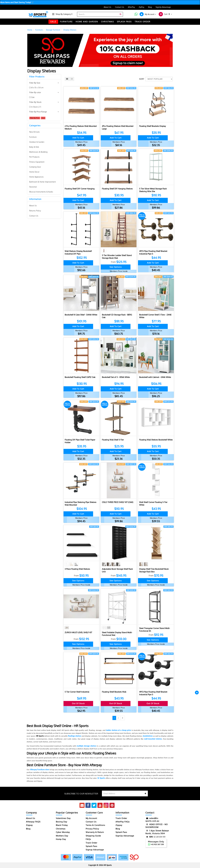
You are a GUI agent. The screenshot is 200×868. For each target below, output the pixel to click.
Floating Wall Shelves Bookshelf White (156, 440)
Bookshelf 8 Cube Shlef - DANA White (81, 315)
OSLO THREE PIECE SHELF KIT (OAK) (118, 502)
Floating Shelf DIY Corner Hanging (80, 189)
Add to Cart (78, 138)
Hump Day (61, 839)
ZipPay (142, 7)
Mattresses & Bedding (38, 152)
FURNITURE (66, 22)
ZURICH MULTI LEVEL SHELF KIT (78, 632)
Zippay (29, 825)
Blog (150, 7)
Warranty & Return (95, 832)
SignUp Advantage (163, 7)
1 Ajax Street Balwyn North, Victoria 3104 (157, 832)
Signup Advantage (95, 850)
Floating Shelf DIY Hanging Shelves (117, 189)
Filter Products (37, 77)
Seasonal (33, 187)
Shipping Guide (93, 836)
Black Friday (62, 825)
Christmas (61, 829)
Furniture (33, 137)
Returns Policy (35, 211)
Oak (33, 97)
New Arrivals (34, 132)
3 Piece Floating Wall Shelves (77, 569)
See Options (116, 267)
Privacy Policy (92, 829)
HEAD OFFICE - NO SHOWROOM (157, 826)
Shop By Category (64, 14)
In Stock (36, 107)
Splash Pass (124, 22)
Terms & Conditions (95, 825)
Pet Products (34, 157)
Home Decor (34, 172)
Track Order (91, 843)
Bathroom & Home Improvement (42, 182)
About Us (107, 7)
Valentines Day (63, 818)
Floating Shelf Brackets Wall (114, 692)
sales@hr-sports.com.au (152, 820)
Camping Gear (35, 167)
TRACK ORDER (143, 22)
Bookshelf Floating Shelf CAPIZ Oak (80, 377)
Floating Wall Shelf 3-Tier (113, 440)
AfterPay (131, 7)
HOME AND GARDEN (87, 22)
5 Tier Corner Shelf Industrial (77, 692)
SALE (53, 22)
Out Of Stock (78, 703)
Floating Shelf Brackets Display (152, 126)
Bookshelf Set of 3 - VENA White (116, 377)
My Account (91, 818)
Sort (141, 79)
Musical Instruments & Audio (41, 192)
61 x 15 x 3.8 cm (37, 88)
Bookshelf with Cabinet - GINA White (155, 377)
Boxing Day (61, 822)
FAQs (88, 839)
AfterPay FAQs (123, 822)
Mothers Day (62, 836)
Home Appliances (36, 177)
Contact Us (120, 7)
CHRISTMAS (107, 22)
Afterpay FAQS (33, 822)
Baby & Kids (34, 147)
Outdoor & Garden (37, 142)
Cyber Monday (63, 832)
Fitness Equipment (37, 162)
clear (43, 118)
